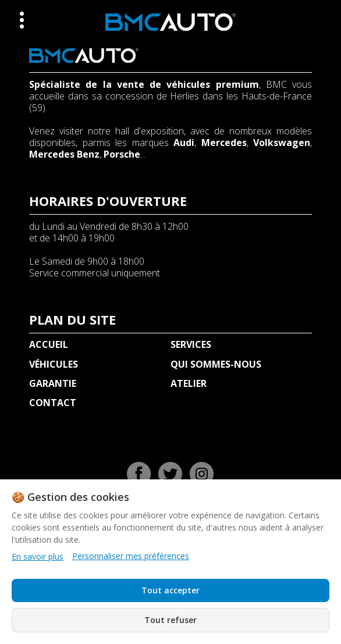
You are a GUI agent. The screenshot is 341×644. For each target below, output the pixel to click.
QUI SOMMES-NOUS (216, 364)
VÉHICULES (54, 364)
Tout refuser (170, 620)
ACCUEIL (49, 344)
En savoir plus (38, 556)
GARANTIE (53, 383)
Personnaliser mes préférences (131, 556)
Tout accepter (170, 590)
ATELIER (189, 383)
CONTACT (53, 403)
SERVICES (191, 344)
